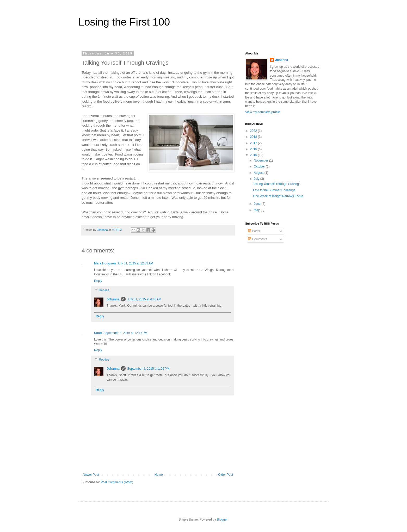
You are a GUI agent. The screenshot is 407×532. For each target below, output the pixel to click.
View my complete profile (263, 112)
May (257, 210)
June (258, 204)
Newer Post (91, 475)
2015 (254, 155)
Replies (104, 290)
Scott (98, 333)
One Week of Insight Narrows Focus (278, 196)
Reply (98, 281)
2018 (254, 137)
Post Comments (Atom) (117, 482)
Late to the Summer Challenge (274, 190)
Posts (254, 231)
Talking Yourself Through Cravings (277, 184)
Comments (258, 239)
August (259, 173)
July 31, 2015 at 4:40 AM (144, 299)
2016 (254, 149)
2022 (254, 131)
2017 (254, 143)
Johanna (113, 299)
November (261, 160)
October (260, 166)
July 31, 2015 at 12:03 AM (135, 263)
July (257, 179)
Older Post (226, 475)
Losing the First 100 (124, 22)
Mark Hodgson (105, 263)
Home (159, 475)
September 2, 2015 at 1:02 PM (148, 369)
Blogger (222, 519)
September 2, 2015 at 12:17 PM (125, 333)
